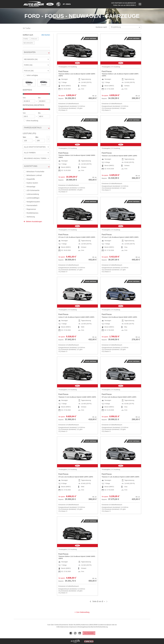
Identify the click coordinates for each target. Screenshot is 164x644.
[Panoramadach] (24, 205)
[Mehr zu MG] (58, 4)
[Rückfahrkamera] (24, 213)
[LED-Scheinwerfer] (24, 190)
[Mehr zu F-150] (67, 4)
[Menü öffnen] (140, 4)
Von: (24, 98)
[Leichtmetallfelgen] (24, 198)
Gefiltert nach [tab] (28, 35)
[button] (36, 59)
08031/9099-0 (131, 5)
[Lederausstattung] (24, 194)
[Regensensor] (24, 209)
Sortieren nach (101, 27)
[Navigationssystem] (24, 202)
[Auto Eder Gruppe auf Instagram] (75, 633)
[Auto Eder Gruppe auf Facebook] (71, 633)
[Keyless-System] (24, 183)
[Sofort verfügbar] (24, 75)
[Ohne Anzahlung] (24, 120)
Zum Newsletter (89, 633)
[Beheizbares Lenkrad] (24, 175)
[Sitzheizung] (24, 217)
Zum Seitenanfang (83, 612)
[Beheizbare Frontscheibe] (24, 172)
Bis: (39, 98)
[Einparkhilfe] (24, 179)
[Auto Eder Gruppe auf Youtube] (80, 633)
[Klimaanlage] (24, 187)
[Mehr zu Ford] (50, 4)
